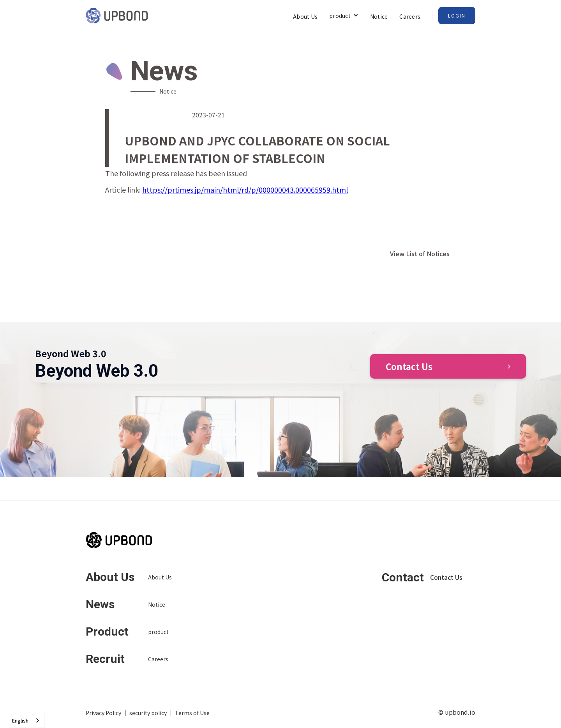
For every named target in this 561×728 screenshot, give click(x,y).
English (20, 720)
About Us (305, 16)
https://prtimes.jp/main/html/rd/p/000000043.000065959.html (245, 190)
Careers (410, 16)
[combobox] (26, 720)
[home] (117, 16)
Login (457, 15)
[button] (344, 15)
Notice (379, 16)
